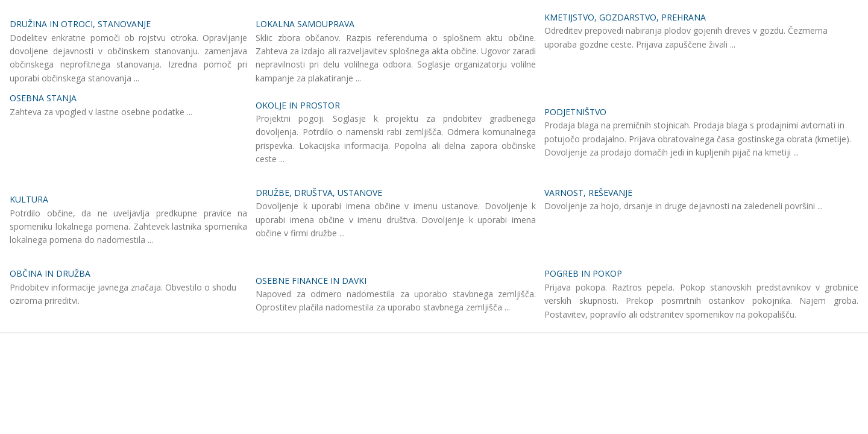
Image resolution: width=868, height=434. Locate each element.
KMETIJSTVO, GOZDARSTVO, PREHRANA (625, 17)
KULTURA (29, 199)
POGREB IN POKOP (583, 273)
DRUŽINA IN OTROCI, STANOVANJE (80, 24)
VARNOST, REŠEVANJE (588, 193)
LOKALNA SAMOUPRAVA (305, 24)
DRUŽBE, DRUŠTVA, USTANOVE (319, 193)
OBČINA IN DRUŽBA (50, 273)
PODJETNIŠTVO (575, 112)
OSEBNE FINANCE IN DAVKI (311, 281)
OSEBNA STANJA (43, 98)
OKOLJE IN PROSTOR (298, 105)
